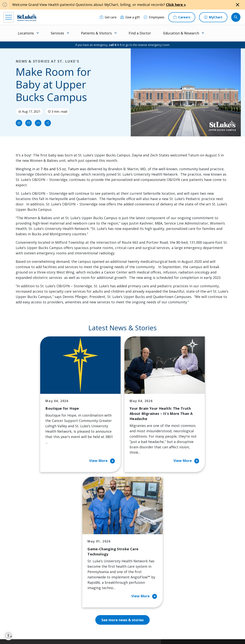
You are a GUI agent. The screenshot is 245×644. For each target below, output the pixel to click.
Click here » (176, 5)
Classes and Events (112, 530)
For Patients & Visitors (77, 549)
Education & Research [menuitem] (181, 33)
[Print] (19, 123)
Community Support (113, 552)
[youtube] (60, 619)
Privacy (79, 628)
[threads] (39, 620)
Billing (71, 530)
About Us (136, 530)
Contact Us (137, 538)
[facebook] (7, 620)
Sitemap (142, 632)
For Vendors (76, 560)
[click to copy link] (38, 123)
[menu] (9, 17)
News (133, 571)
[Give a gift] (130, 17)
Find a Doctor (140, 33)
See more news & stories (123, 490)
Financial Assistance (81, 538)
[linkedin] (28, 620)
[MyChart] (213, 17)
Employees (137, 546)
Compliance (103, 632)
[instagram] (18, 620)
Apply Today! (190, 595)
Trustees (136, 587)
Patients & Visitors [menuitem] (96, 33)
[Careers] (182, 17)
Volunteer (105, 568)
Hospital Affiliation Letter (80, 571)
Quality (134, 579)
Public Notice (120, 628)
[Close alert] (238, 5)
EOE (69, 628)
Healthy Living (108, 560)
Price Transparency (81, 581)
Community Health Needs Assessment (112, 541)
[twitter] (49, 620)
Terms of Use (138, 628)
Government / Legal (123, 632)
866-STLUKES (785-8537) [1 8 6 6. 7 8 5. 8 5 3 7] (29, 539)
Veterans (73, 589)
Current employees (195, 611)
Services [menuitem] (57, 33)
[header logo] (27, 17)
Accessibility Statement (98, 628)
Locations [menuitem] (26, 33)
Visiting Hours (77, 597)
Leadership (137, 563)
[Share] (48, 123)
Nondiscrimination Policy (80, 632)
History (134, 554)
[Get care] (108, 17)
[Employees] (154, 17)
